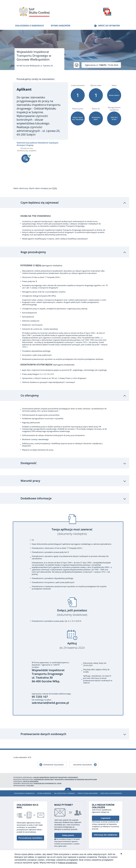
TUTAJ (55, 188)
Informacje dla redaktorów (106, 833)
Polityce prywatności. (68, 863)
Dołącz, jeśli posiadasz (72, 610)
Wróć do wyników (109, 26)
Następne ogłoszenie (83, 763)
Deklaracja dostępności (111, 791)
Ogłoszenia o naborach (29, 26)
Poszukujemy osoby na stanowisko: (36, 79)
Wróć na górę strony (68, 787)
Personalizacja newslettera (30, 836)
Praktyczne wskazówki (88, 791)
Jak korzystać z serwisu (64, 791)
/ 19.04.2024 (102, 65)
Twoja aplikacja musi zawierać (72, 530)
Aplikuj (72, 643)
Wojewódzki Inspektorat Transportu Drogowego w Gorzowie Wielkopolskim (34, 56)
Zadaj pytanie (68, 833)
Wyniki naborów (61, 26)
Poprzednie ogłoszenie (53, 763)
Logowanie (106, 816)
